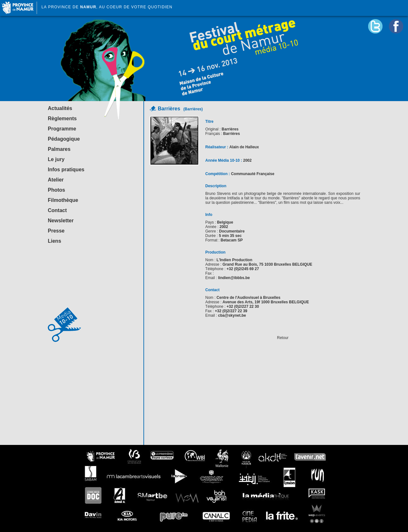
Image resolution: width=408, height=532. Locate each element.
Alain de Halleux (244, 147)
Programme (62, 129)
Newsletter (61, 221)
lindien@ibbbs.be (234, 278)
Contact (57, 210)
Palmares (59, 149)
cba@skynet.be (232, 315)
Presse (56, 231)
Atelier (56, 180)
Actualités (60, 108)
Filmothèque (63, 200)
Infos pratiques (66, 170)
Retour (283, 338)
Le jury (56, 159)
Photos (56, 190)
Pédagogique (64, 139)
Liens (55, 241)
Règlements (62, 118)
